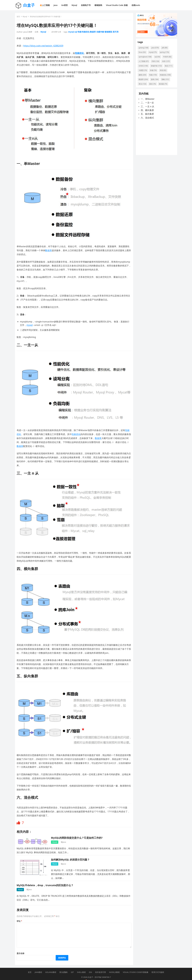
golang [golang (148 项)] (145, 50)
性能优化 (87, 33)
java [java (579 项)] (156, 50)
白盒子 (29, 5)
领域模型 (109, 33)
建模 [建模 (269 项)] (153, 77)
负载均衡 (101, 33)
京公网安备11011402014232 (98, 975)
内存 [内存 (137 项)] (167, 63)
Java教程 (38, 967)
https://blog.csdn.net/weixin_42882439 (44, 47)
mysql (72, 33)
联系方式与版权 (158, 967)
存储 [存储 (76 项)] (165, 72)
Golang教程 (51, 967)
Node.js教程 (114, 967)
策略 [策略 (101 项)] (154, 86)
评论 (20, 915)
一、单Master (148, 103)
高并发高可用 (100, 967)
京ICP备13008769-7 (103, 972)
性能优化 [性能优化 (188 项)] (145, 81)
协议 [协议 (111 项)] (144, 72)
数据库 (94, 33)
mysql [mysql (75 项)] (154, 54)
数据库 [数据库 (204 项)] (158, 81)
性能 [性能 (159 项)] (164, 77)
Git (72, 967)
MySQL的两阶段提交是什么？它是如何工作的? (78, 832)
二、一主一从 (147, 107)
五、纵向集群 (147, 118)
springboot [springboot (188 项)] (146, 59)
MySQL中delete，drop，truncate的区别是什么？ (46, 879)
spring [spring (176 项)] (165, 54)
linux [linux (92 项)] (143, 54)
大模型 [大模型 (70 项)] (154, 72)
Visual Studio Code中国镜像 (136, 967)
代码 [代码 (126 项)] (156, 63)
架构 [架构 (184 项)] (144, 86)
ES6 (90, 967)
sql (77, 33)
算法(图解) (63, 967)
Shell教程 (81, 967)
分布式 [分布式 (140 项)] (144, 68)
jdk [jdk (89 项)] (166, 50)
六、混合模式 (147, 122)
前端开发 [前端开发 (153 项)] (157, 68)
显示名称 (22, 947)
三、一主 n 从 (147, 110)
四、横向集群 (147, 114)
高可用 (117, 33)
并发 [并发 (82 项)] (143, 77)
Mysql (26, 17)
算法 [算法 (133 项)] (165, 86)
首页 (19, 17)
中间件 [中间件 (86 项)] (168, 59)
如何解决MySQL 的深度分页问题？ (71, 853)
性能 (81, 33)
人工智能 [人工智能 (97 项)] (145, 63)
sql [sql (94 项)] (158, 59)
